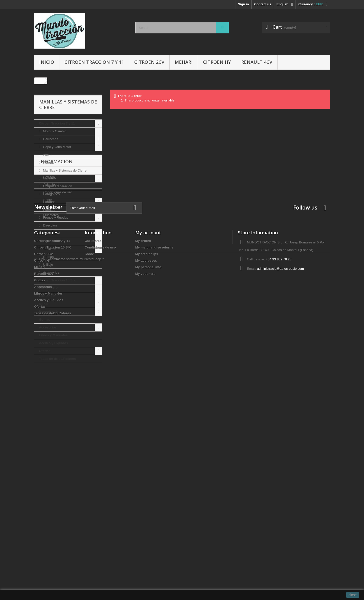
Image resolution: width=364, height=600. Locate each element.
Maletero (49, 178)
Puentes (49, 210)
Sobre (47, 414)
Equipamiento (53, 241)
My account (148, 487)
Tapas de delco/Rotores (57, 359)
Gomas (48, 257)
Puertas (48, 163)
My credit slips (147, 509)
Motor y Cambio (54, 131)
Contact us (263, 4)
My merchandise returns (154, 502)
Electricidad (51, 233)
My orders (143, 496)
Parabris (49, 202)
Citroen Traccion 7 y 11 (94, 62)
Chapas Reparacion (57, 186)
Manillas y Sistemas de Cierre (64, 170)
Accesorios (51, 272)
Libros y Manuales (53, 335)
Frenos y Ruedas (55, 218)
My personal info (148, 522)
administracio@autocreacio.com (280, 523)
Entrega (49, 392)
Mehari (184, 62)
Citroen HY (217, 62)
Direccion (50, 225)
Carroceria (50, 139)
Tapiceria (49, 249)
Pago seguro (52, 422)
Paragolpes (51, 194)
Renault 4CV (257, 62)
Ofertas (45, 351)
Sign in (243, 4)
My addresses (146, 515)
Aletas (47, 155)
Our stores (51, 430)
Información (56, 378)
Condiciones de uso (57, 407)
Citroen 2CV (149, 62)
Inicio (47, 62)
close (353, 595)
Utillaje (48, 265)
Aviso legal (51, 399)
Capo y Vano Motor (57, 147)
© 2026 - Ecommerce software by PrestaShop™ (69, 586)
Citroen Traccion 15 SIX (57, 280)
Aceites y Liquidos (53, 343)
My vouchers (145, 529)
